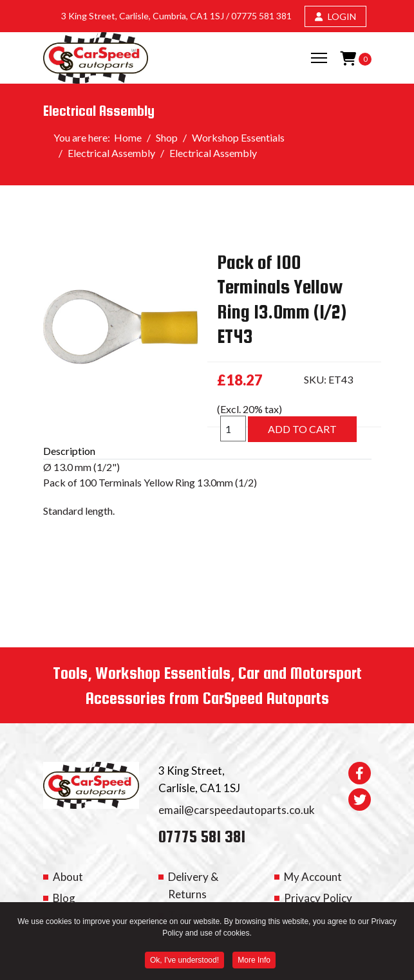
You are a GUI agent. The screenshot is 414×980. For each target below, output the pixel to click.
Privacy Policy (318, 898)
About (68, 877)
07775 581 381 (261, 16)
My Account (313, 877)
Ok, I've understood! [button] (184, 961)
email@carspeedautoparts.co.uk (237, 810)
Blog (64, 898)
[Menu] (319, 58)
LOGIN (335, 16)
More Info (254, 961)
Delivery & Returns (193, 885)
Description (69, 451)
